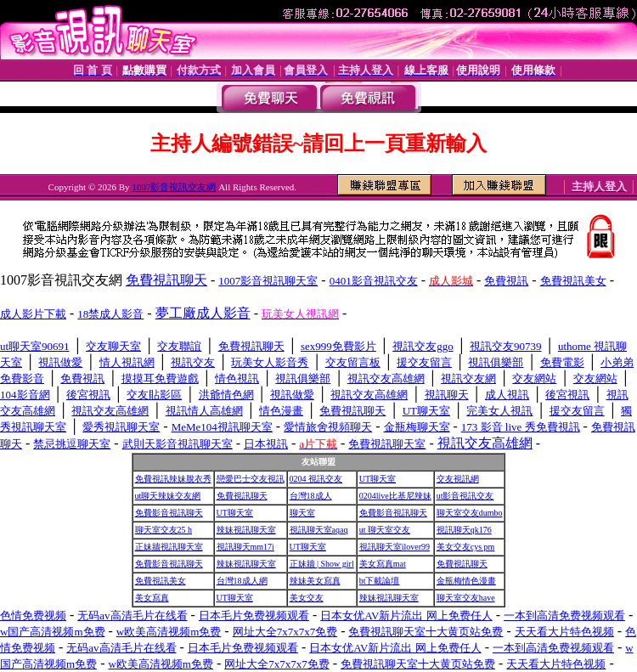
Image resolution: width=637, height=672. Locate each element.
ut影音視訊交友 (465, 496)
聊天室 (302, 513)
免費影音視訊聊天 (169, 513)
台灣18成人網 (242, 581)
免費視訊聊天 (242, 496)
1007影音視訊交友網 (174, 187)
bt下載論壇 (380, 581)
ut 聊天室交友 (385, 530)
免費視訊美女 (161, 581)
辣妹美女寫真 (315, 581)
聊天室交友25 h (164, 530)
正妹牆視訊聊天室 (169, 547)
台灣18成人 (311, 496)
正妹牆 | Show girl (322, 564)
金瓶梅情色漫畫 (466, 581)
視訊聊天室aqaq (319, 530)
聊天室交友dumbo (470, 513)
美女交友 (307, 598)
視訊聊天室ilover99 (395, 547)
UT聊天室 (378, 479)
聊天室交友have (466, 598)
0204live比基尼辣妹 (395, 496)
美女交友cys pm (466, 547)
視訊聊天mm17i (245, 547)
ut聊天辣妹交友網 (168, 496)
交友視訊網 (458, 479)
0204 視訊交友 (316, 479)
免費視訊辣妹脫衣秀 (173, 479)
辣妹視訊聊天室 (246, 530)
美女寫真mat (383, 564)
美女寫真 (152, 598)
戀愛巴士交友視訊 (251, 479)
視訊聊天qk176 (464, 530)
